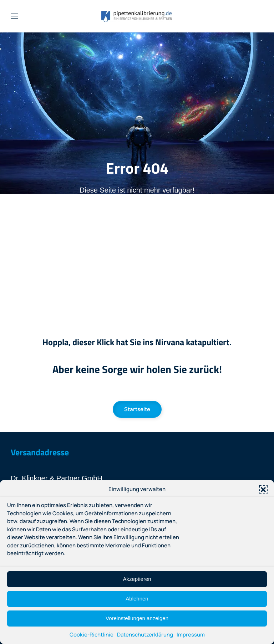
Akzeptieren (137, 579)
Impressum (191, 635)
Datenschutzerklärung (145, 635)
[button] (263, 489)
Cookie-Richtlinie (92, 635)
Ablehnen (137, 599)
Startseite (137, 409)
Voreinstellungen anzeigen (137, 618)
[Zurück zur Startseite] (137, 16)
